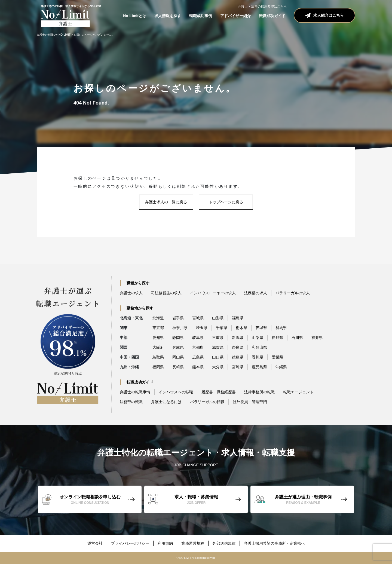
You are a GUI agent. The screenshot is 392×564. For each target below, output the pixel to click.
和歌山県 (259, 347)
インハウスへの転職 (176, 392)
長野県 (277, 338)
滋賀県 (218, 347)
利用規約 (165, 543)
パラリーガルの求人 (293, 293)
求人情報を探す (168, 16)
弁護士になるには (166, 402)
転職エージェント (298, 392)
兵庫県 (178, 347)
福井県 (317, 338)
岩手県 (178, 318)
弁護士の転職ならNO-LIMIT (54, 35)
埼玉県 (202, 328)
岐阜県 (198, 338)
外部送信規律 (224, 543)
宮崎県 (238, 367)
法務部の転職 (131, 402)
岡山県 (178, 357)
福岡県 (158, 367)
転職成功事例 (201, 16)
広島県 (198, 357)
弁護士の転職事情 (135, 392)
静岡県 (178, 338)
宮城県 (198, 318)
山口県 (218, 357)
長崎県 (178, 367)
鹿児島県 (259, 367)
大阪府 (158, 347)
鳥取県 (158, 357)
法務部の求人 (256, 293)
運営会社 (95, 543)
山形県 (218, 318)
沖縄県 (281, 367)
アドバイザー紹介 (235, 16)
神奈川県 (180, 328)
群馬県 (281, 328)
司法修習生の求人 (166, 293)
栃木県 (241, 328)
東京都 (158, 328)
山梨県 (258, 338)
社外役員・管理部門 (250, 402)
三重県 (218, 338)
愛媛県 (277, 357)
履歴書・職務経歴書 (219, 392)
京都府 (198, 347)
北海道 (158, 318)
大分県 (218, 367)
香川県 (258, 357)
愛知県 (158, 338)
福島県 (238, 318)
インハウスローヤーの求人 (213, 293)
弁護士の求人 (131, 293)
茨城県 (261, 328)
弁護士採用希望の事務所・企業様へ (274, 543)
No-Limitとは (135, 16)
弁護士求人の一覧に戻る (166, 202)
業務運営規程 (193, 543)
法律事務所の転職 (259, 392)
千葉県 (222, 328)
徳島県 (238, 357)
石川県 (297, 338)
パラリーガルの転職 (207, 402)
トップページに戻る (226, 202)
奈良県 (238, 347)
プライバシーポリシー (130, 543)
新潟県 (238, 338)
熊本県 (198, 367)
